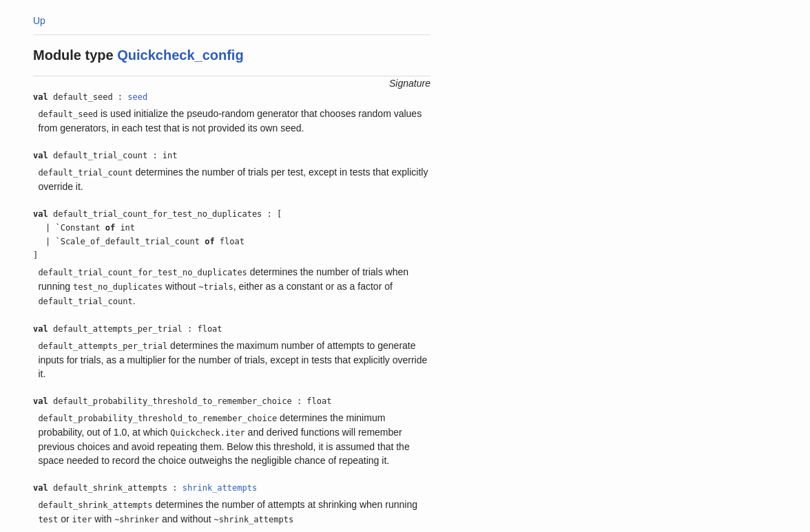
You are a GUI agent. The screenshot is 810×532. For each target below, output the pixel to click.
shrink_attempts (220, 488)
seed (137, 97)
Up (39, 21)
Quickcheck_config (180, 55)
